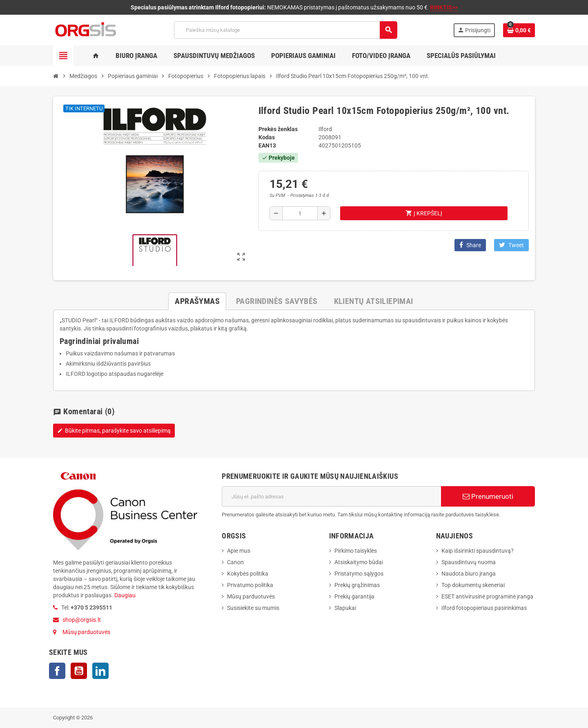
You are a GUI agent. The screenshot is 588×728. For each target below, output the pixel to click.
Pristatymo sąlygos (359, 574)
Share (470, 245)
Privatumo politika (250, 585)
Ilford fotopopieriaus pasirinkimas (484, 608)
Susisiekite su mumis (253, 608)
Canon (235, 562)
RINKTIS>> (444, 7)
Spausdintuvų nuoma (469, 562)
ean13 (267, 145)
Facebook (57, 671)
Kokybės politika (248, 574)
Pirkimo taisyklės (356, 551)
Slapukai (345, 608)
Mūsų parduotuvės (86, 632)
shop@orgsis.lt (82, 620)
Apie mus (239, 551)
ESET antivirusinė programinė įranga (487, 596)
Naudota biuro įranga (469, 574)
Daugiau (124, 595)
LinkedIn (100, 671)
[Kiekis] (300, 213)
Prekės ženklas (278, 129)
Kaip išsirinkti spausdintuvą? (478, 551)
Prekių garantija (354, 596)
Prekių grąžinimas (357, 585)
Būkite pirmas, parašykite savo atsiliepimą (114, 431)
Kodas (267, 137)
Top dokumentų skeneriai (473, 585)
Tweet (511, 245)
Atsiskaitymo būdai (359, 562)
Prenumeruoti (488, 496)
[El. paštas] (331, 496)
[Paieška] (285, 30)
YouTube (79, 671)
